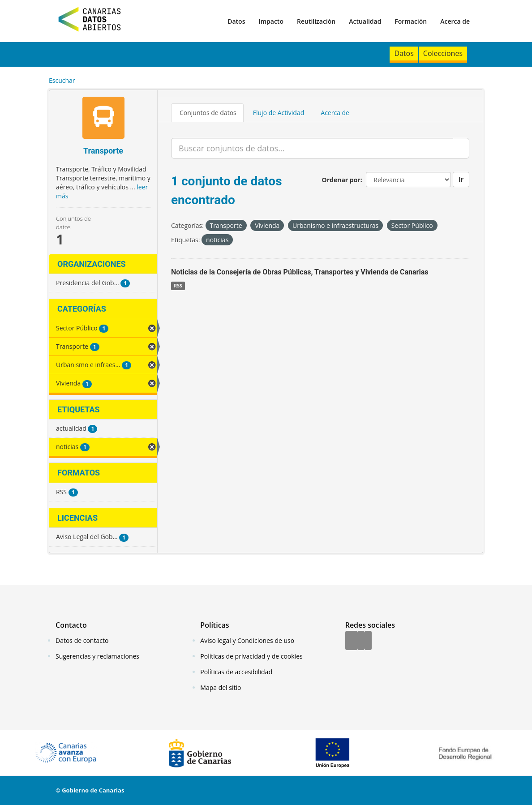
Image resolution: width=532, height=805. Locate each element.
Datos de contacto (82, 640)
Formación (411, 21)
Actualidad (365, 21)
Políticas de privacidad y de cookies (251, 656)
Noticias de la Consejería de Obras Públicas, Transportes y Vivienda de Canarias (300, 272)
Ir (461, 179)
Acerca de (455, 21)
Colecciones (443, 53)
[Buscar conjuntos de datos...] (312, 148)
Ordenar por (341, 180)
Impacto (271, 21)
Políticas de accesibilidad (236, 672)
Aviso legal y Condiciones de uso (247, 640)
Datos (236, 21)
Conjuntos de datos (208, 113)
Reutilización (316, 21)
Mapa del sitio (221, 687)
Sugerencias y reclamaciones (97, 656)
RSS (178, 286)
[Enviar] (461, 148)
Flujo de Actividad (279, 113)
